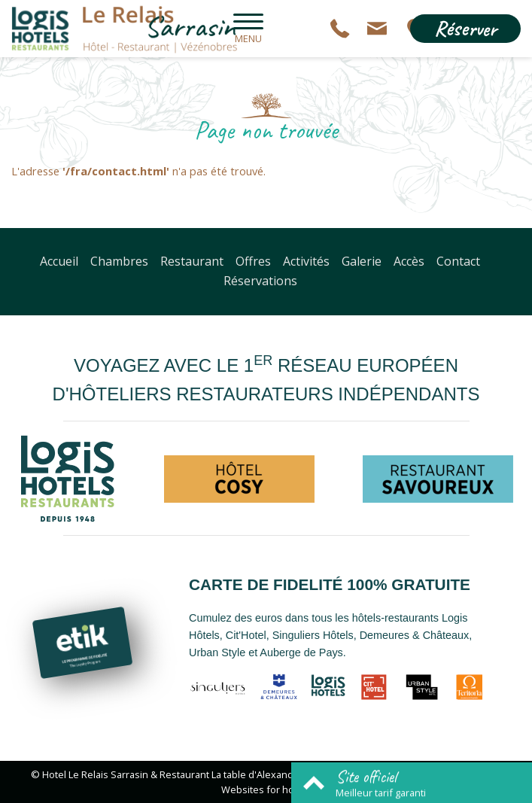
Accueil (59, 261)
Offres (253, 261)
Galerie (362, 261)
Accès (409, 261)
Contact (458, 261)
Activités (306, 261)
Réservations (260, 281)
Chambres (119, 261)
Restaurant (192, 261)
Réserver (465, 28)
